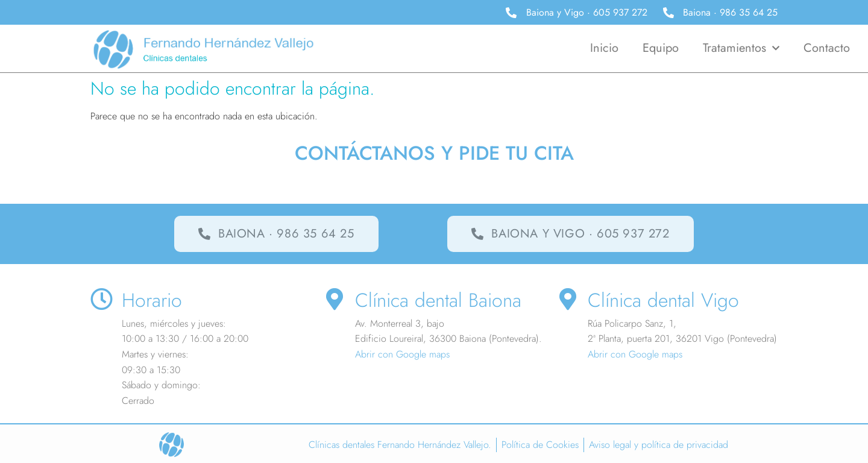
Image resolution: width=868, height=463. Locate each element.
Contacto (827, 48)
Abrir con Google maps (402, 354)
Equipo (661, 48)
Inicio (604, 48)
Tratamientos (741, 48)
